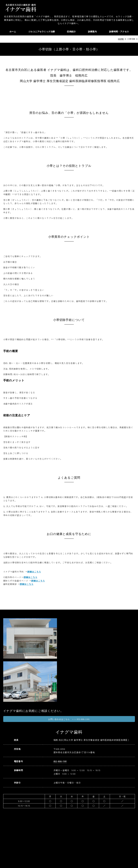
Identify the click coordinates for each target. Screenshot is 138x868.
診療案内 (92, 32)
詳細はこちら (34, 572)
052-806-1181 (60, 761)
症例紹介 (71, 32)
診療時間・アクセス (119, 32)
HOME (121, 39)
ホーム (13, 32)
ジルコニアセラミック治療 (41, 32)
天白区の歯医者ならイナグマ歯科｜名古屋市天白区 (21, 7)
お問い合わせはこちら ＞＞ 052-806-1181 (69, 719)
